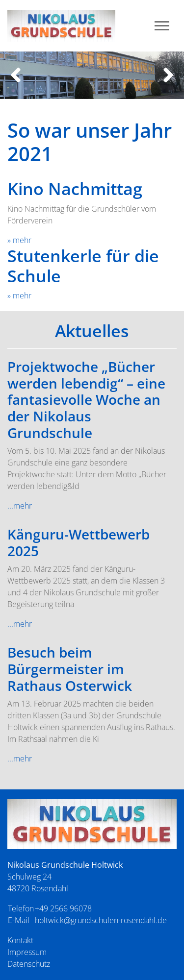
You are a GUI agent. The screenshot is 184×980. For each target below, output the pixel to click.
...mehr (20, 506)
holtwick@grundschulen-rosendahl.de (101, 920)
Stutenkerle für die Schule (83, 266)
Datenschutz (29, 964)
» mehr (19, 240)
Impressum (27, 952)
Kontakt (20, 940)
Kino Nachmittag (75, 189)
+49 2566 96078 (63, 908)
